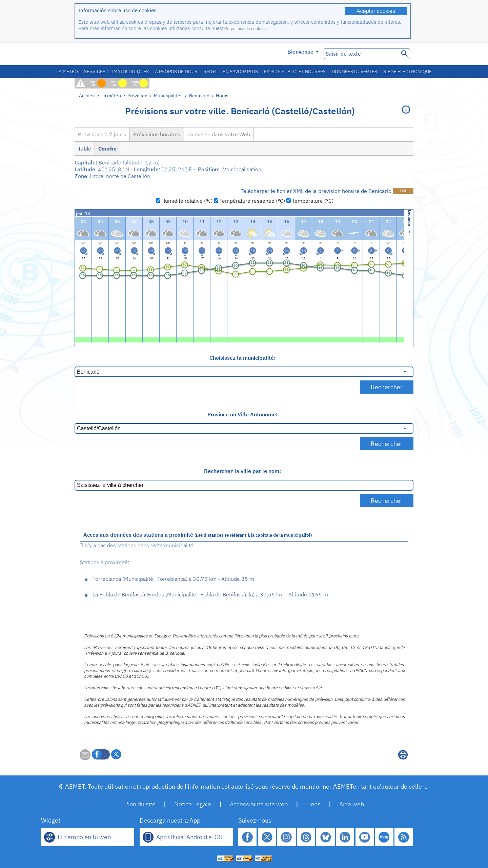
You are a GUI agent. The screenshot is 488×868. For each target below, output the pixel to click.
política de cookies (248, 29)
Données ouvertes (354, 72)
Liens (313, 804)
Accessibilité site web (259, 804)
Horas (222, 95)
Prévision (137, 95)
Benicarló (199, 95)
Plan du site (140, 804)
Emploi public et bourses (295, 72)
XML (403, 191)
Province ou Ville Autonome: (242, 414)
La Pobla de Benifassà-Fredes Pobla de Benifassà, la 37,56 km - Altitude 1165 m (210, 594)
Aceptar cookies (376, 11)
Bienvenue (303, 52)
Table (85, 149)
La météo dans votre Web (219, 134)
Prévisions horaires (157, 134)
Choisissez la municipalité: (242, 358)
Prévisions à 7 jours (102, 134)
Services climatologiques (116, 72)
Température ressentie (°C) (252, 201)
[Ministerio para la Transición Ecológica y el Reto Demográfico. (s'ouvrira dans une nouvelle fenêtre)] (113, 54)
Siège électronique (408, 72)
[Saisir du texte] (361, 54)
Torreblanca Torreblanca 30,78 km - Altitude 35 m (173, 579)
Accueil (87, 95)
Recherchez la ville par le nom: (242, 471)
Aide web (352, 804)
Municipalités (168, 95)
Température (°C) (313, 201)
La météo (67, 72)
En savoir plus (240, 72)
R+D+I (210, 72)
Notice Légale (193, 804)
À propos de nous (176, 72)
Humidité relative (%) (187, 201)
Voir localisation (242, 169)
